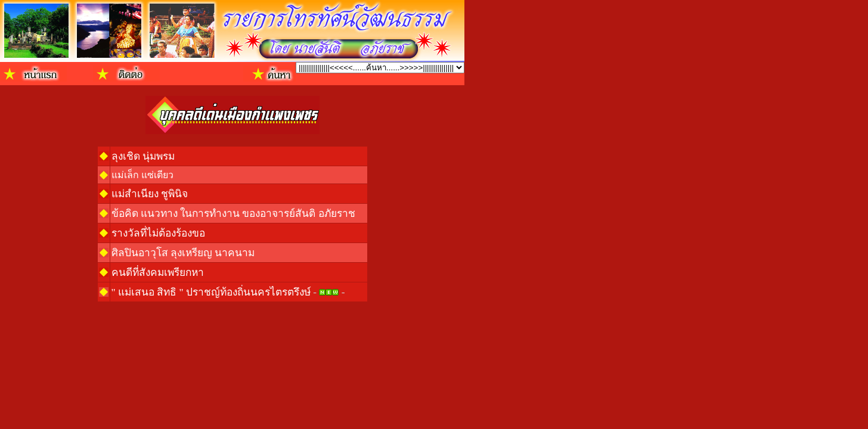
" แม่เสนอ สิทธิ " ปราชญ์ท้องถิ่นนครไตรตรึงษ (211, 292)
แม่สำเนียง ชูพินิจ (150, 194)
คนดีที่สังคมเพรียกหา (158, 273)
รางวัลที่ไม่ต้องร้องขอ (158, 233)
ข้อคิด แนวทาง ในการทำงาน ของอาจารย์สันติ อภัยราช (233, 214)
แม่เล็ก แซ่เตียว (142, 175)
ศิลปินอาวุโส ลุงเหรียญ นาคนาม (183, 253)
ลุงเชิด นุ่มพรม (143, 156)
